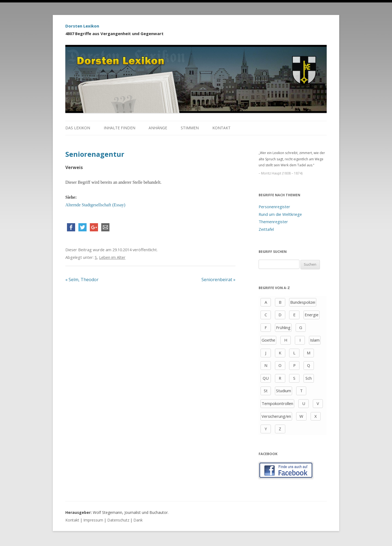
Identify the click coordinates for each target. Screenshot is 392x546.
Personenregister (274, 207)
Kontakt (221, 128)
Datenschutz (118, 520)
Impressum (93, 520)
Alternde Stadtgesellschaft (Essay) (95, 205)
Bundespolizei (303, 302)
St (266, 391)
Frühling (283, 327)
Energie (312, 315)
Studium (284, 391)
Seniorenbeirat (218, 280)
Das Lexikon (78, 128)
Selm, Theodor (82, 280)
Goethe (268, 340)
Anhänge (158, 128)
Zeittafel (266, 229)
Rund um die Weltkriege (280, 214)
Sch (309, 378)
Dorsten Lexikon (82, 26)
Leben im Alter (112, 257)
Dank (138, 520)
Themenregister (273, 222)
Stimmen (190, 128)
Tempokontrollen (277, 403)
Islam (315, 340)
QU (266, 378)
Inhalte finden (120, 128)
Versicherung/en (276, 416)
